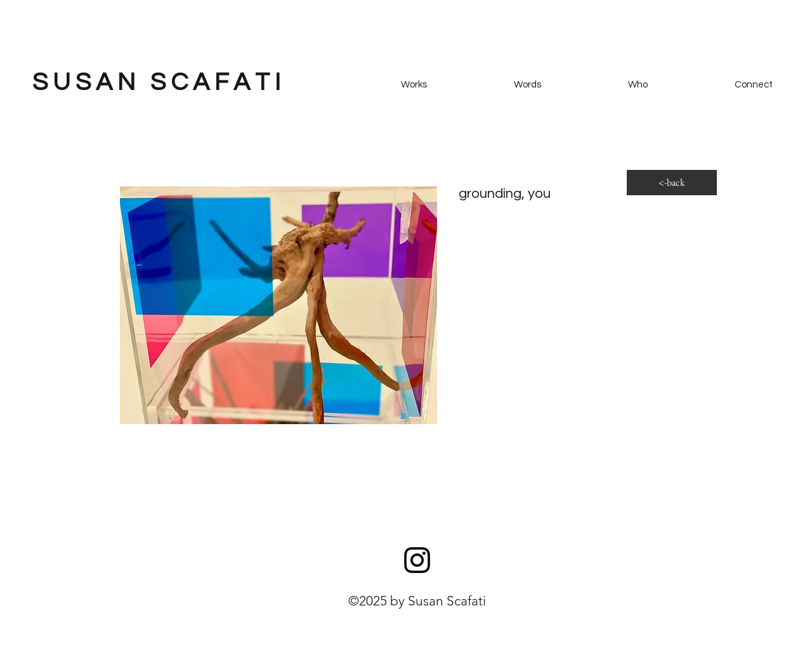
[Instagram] (417, 560)
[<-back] (672, 183)
